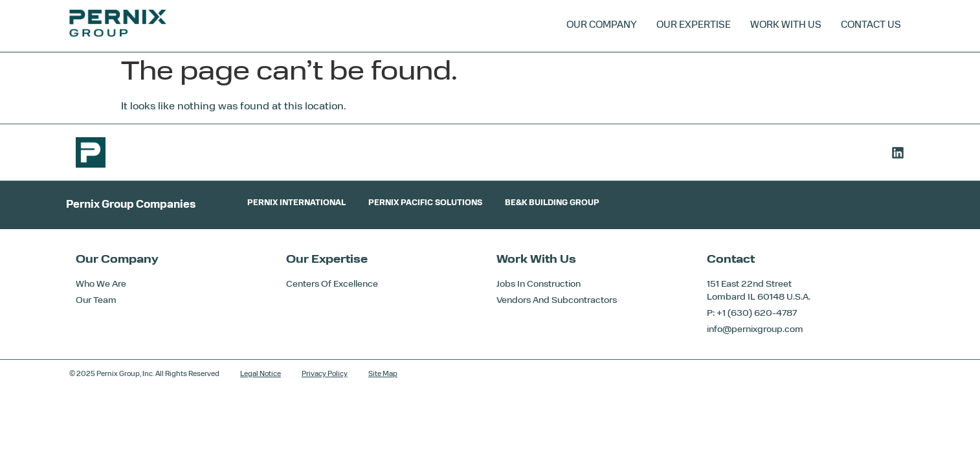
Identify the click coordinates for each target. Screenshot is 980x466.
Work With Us (786, 26)
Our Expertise (694, 26)
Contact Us (871, 26)
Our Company (602, 26)
